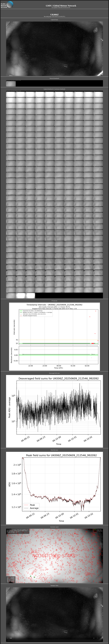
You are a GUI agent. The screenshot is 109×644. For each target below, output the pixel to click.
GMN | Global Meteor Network (61, 6)
